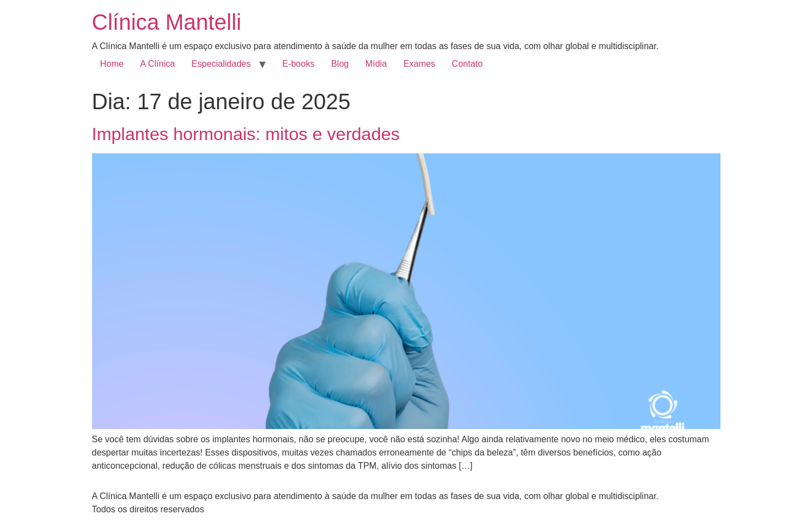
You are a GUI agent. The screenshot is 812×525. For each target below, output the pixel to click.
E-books (299, 64)
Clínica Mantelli (167, 22)
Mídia (376, 64)
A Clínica (157, 64)
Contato (467, 64)
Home (112, 64)
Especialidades (221, 64)
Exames (420, 64)
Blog (340, 64)
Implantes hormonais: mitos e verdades (246, 134)
